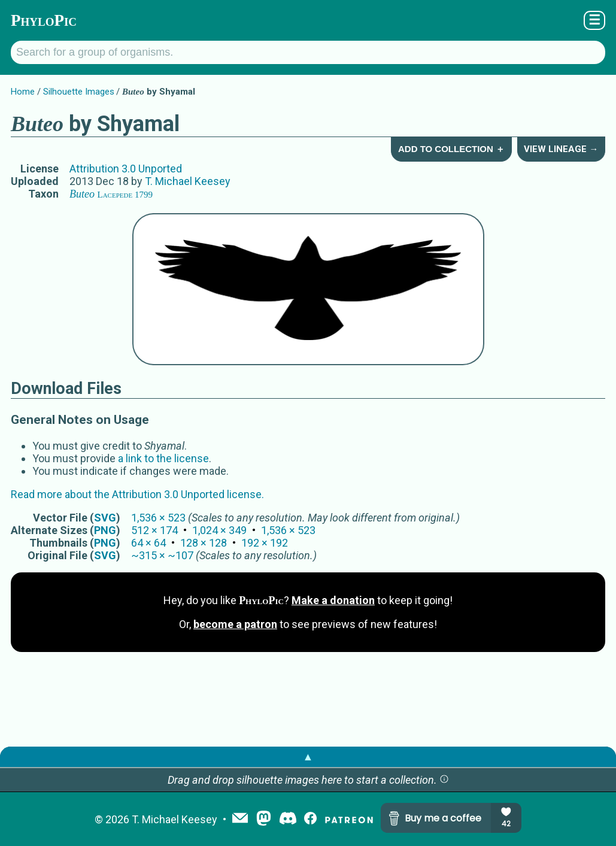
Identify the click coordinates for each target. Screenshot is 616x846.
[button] (444, 780)
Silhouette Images (79, 92)
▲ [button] (308, 756)
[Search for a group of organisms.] (308, 52)
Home (23, 92)
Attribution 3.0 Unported (126, 169)
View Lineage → (561, 149)
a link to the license (163, 458)
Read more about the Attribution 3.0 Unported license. (137, 494)
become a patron (235, 624)
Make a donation (333, 600)
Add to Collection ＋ (451, 149)
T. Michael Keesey (188, 181)
